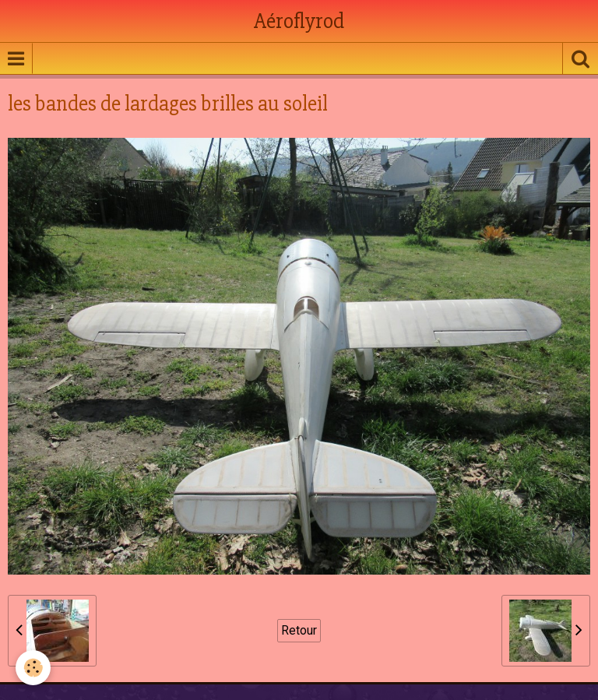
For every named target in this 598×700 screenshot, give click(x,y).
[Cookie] (33, 668)
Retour (299, 630)
